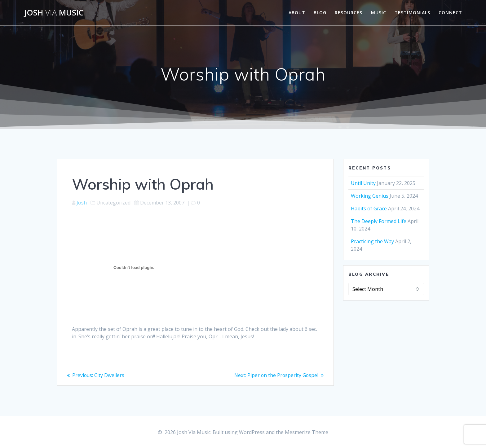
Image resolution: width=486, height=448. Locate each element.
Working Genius (370, 196)
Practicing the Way (372, 241)
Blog (320, 13)
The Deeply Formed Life (379, 221)
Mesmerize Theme (307, 432)
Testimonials (412, 13)
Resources (349, 13)
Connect (450, 13)
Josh (82, 203)
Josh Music (54, 13)
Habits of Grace (369, 209)
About (297, 13)
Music (379, 13)
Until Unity (363, 183)
